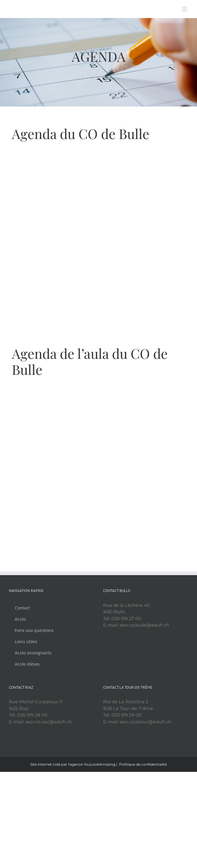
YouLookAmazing (99, 764)
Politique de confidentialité (143, 764)
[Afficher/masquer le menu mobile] (185, 9)
